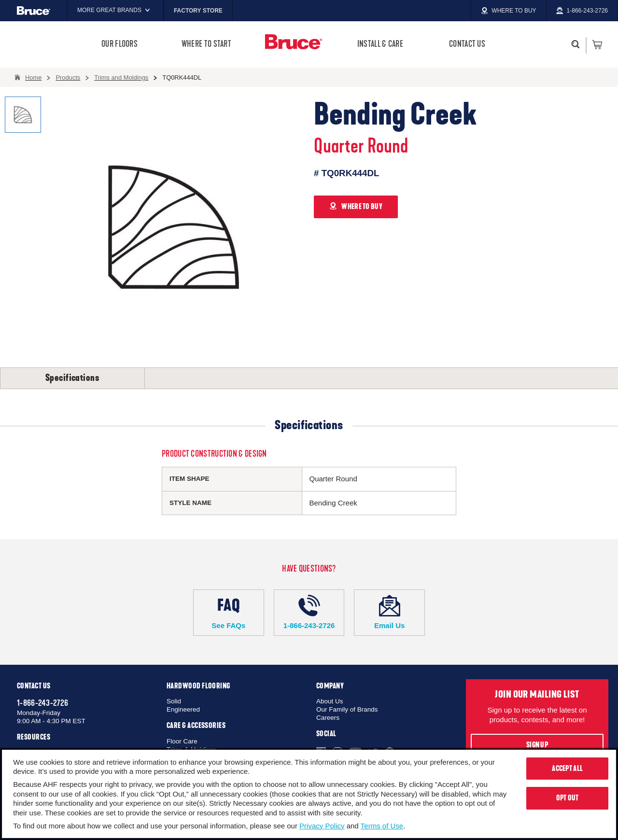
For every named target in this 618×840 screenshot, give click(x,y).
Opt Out (568, 798)
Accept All (567, 769)
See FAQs (229, 612)
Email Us (389, 612)
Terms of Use (382, 826)
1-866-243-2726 (309, 612)
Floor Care (182, 741)
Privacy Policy (322, 826)
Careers (328, 718)
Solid (174, 701)
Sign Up (537, 745)
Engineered (183, 709)
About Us (330, 701)
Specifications (72, 378)
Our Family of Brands (347, 709)
